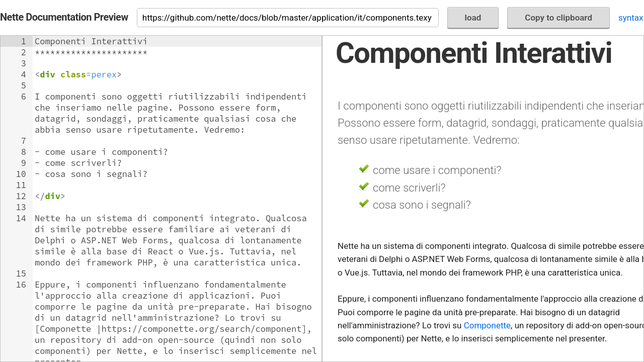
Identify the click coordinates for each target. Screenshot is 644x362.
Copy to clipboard (558, 18)
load (473, 18)
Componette (487, 325)
